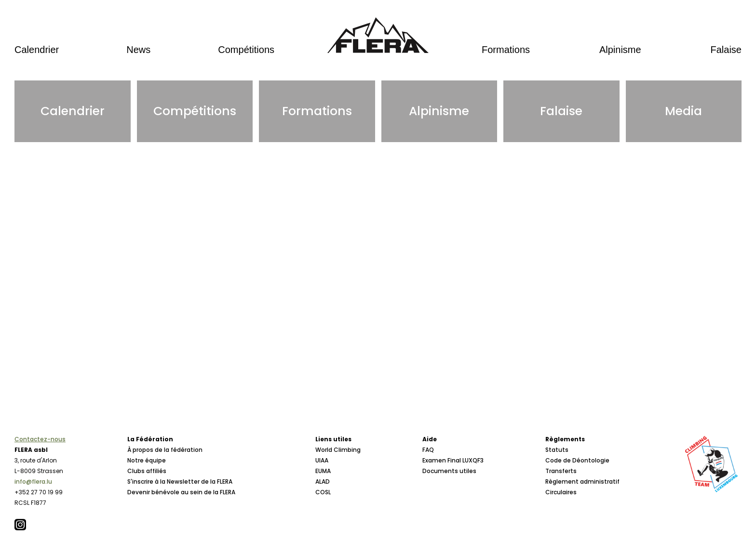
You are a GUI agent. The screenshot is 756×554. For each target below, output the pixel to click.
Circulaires (561, 492)
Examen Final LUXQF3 (453, 460)
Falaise (726, 50)
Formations (506, 50)
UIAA (322, 460)
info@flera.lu (33, 481)
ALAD (323, 481)
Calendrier (37, 50)
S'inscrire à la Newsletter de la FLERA (180, 481)
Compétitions (246, 50)
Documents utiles (449, 471)
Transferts (561, 471)
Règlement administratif (582, 481)
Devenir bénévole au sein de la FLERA (181, 492)
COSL (323, 492)
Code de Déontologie (577, 460)
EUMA (323, 471)
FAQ (428, 450)
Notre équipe (147, 460)
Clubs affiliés (147, 471)
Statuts (557, 450)
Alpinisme (620, 50)
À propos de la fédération (165, 450)
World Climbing (338, 450)
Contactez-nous (40, 439)
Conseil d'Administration (164, 513)
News (138, 50)
